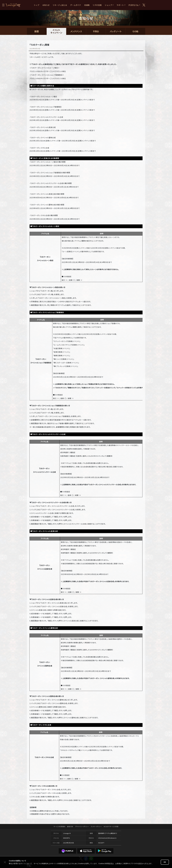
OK (165, 862)
